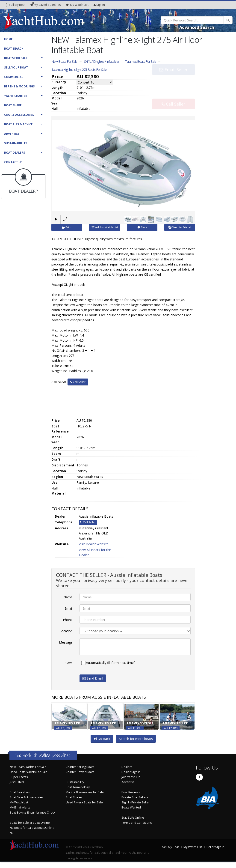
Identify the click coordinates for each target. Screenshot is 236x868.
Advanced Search (197, 27)
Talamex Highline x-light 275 (79, 70)
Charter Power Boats (80, 772)
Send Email (93, 678)
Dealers (127, 767)
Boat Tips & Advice (18, 124)
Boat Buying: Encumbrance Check (32, 813)
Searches (46, 5)
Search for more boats (136, 739)
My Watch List (19, 802)
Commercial (14, 77)
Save (69, 663)
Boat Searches (20, 792)
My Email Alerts (20, 807)
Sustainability (16, 143)
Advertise (12, 134)
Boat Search (14, 49)
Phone (68, 620)
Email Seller (173, 79)
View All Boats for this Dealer (95, 552)
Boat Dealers (15, 153)
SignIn (99, 5)
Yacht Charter (16, 96)
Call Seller (173, 94)
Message (66, 642)
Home (8, 39)
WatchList (77, 5)
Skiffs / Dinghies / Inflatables (102, 61)
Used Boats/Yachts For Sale (29, 772)
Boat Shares (74, 797)
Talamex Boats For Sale (141, 61)
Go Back (102, 739)
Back (142, 227)
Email (69, 608)
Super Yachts (19, 777)
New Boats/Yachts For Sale (28, 767)
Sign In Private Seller (136, 802)
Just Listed (17, 782)
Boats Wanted (131, 807)
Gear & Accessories (19, 115)
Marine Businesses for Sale (85, 792)
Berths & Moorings (19, 86)
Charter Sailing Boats (80, 767)
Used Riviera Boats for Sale (84, 802)
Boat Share (13, 105)
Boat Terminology (78, 787)
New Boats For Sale (64, 61)
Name (68, 597)
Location (66, 631)
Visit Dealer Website (94, 544)
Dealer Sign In (131, 772)
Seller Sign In (215, 847)
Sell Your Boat (16, 67)
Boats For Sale (16, 58)
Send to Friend (180, 227)
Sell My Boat (16, 5)
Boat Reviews (131, 792)
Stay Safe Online (133, 818)
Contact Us (13, 162)
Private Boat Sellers (135, 797)
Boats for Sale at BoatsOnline (30, 823)
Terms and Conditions (137, 823)
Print (67, 227)
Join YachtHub (131, 777)
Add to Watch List (105, 227)
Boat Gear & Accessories (27, 797)
